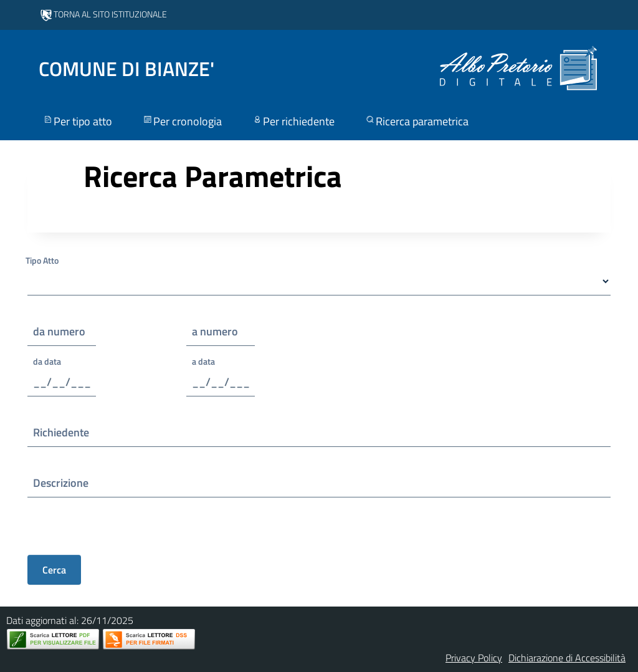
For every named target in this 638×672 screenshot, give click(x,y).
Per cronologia (182, 121)
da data (47, 361)
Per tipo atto (77, 121)
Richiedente (61, 432)
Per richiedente (293, 121)
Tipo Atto (42, 260)
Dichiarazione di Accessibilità (567, 658)
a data (203, 361)
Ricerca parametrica (417, 121)
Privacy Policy (474, 658)
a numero (215, 331)
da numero (59, 331)
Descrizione (61, 483)
